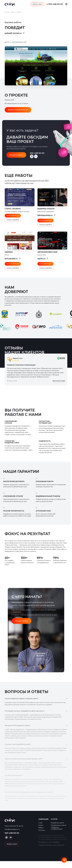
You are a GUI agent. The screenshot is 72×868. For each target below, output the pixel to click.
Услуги (41, 832)
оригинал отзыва (61, 361)
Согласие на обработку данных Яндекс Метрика (53, 846)
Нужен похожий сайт (13, 218)
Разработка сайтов (57, 830)
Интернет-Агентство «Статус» (10, 5)
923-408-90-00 (56, 5)
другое (7, 44)
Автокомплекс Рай (47, 255)
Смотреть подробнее (13, 223)
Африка (9, 255)
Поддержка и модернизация (57, 835)
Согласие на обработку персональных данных (52, 844)
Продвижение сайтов (59, 832)
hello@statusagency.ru (12, 836)
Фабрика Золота (46, 211)
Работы (41, 835)
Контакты (42, 837)
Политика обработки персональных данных (51, 842)
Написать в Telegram (37, 159)
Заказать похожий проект (19, 112)
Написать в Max (33, 159)
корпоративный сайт (19, 44)
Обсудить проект (37, 5)
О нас (40, 830)
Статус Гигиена (13, 211)
